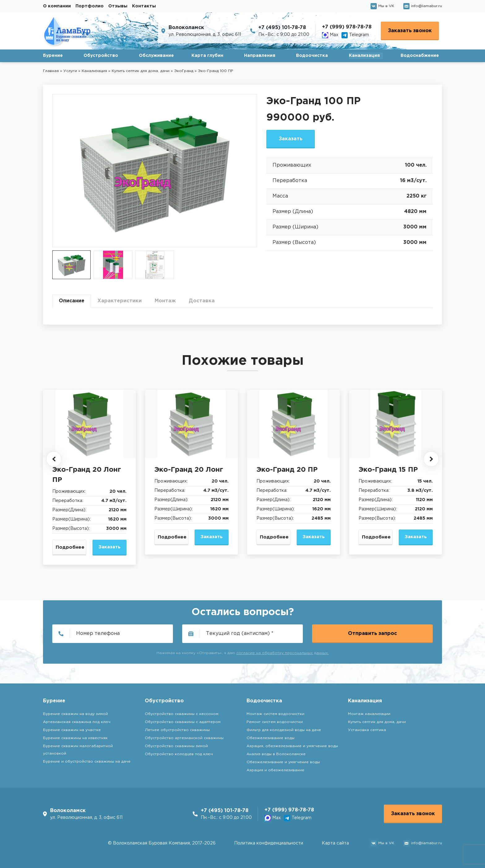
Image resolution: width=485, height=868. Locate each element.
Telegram (355, 35)
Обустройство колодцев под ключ (179, 754)
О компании (57, 6)
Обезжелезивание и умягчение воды (283, 762)
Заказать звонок (410, 31)
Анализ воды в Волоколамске (276, 754)
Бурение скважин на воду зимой (75, 714)
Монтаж (165, 301)
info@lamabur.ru (423, 6)
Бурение (53, 56)
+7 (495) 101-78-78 (282, 28)
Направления (260, 56)
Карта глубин (207, 56)
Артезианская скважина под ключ (77, 722)
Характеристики (120, 301)
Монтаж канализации (369, 714)
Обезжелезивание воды (270, 738)
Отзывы (118, 6)
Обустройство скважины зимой (176, 746)
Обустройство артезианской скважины (184, 738)
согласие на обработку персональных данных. (283, 653)
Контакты (144, 6)
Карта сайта (335, 843)
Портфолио (90, 6)
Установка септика (367, 730)
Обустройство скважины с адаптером (183, 722)
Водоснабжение (420, 56)
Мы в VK (382, 6)
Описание (72, 301)
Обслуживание (156, 56)
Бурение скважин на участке (72, 730)
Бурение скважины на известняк (75, 738)
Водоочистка (312, 56)
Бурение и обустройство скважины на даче (87, 762)
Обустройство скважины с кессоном (182, 714)
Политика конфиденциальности (269, 843)
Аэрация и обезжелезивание (275, 770)
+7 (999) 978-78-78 (347, 27)
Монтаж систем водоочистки (275, 714)
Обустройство (101, 56)
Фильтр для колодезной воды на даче (284, 730)
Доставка (202, 301)
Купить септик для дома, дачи (377, 722)
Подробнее (70, 547)
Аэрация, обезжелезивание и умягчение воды (292, 746)
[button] (54, 459)
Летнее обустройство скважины (177, 730)
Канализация (364, 56)
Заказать (291, 139)
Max (330, 35)
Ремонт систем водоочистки (275, 722)
